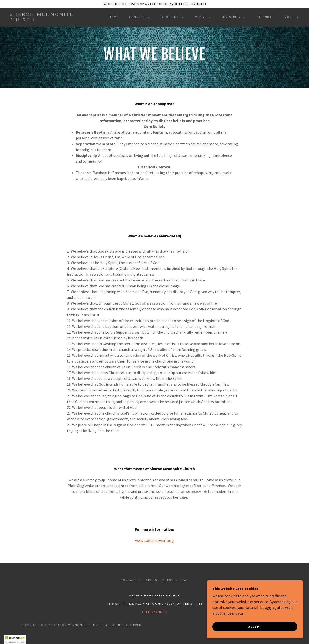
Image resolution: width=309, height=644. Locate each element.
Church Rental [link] (175, 580)
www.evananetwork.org (154, 541)
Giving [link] (152, 580)
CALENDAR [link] (265, 17)
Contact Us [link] (131, 580)
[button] (139, 17)
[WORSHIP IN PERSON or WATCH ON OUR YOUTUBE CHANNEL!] (154, 4)
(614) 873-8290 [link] (154, 612)
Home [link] (114, 17)
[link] (49, 20)
